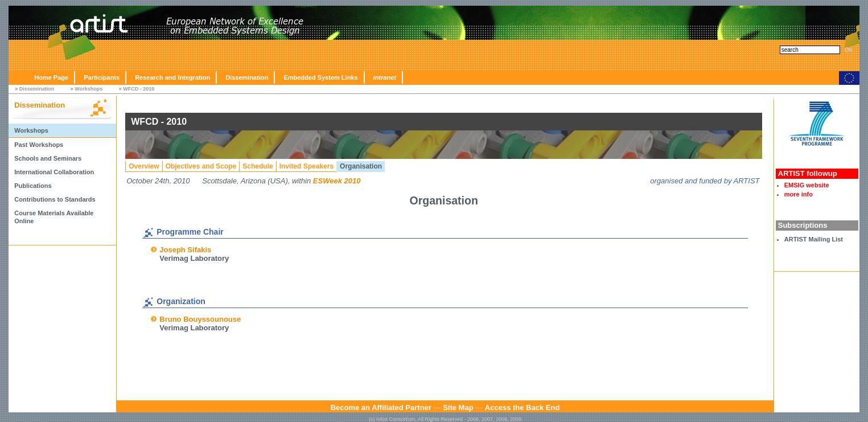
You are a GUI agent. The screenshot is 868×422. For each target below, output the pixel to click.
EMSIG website (807, 185)
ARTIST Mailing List (814, 239)
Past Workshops (39, 145)
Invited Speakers (307, 166)
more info (799, 194)
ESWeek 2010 (337, 181)
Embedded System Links (320, 77)
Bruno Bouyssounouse (200, 319)
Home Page (51, 77)
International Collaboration (54, 172)
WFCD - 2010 (139, 89)
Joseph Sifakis (185, 250)
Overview (144, 166)
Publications (33, 186)
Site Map (458, 407)
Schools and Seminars (48, 158)
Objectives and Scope (201, 166)
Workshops (89, 89)
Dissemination (247, 77)
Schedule (258, 166)
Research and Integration (172, 77)
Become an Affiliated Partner (381, 407)
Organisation (361, 166)
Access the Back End (523, 407)
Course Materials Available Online (54, 217)
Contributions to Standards (55, 199)
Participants (102, 77)
